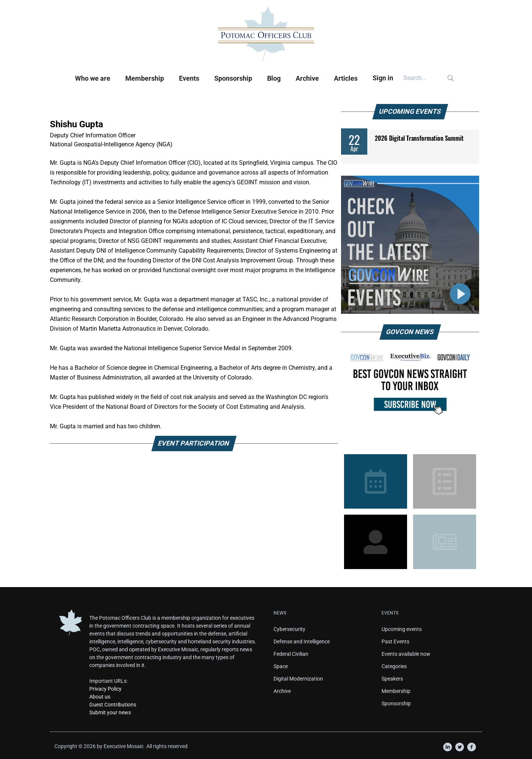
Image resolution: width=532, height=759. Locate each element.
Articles (346, 78)
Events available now (406, 654)
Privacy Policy (105, 689)
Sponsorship (233, 78)
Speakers (392, 679)
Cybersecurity (289, 629)
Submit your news (110, 712)
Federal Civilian (291, 654)
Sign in (383, 78)
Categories (394, 666)
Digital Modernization (298, 679)
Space (281, 666)
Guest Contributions (113, 705)
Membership (145, 78)
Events (189, 78)
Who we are (93, 78)
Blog (274, 78)
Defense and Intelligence (302, 642)
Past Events (395, 642)
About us (100, 697)
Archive (307, 78)
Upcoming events (402, 629)
